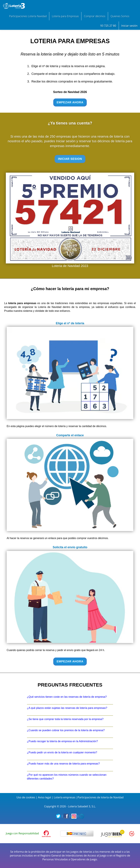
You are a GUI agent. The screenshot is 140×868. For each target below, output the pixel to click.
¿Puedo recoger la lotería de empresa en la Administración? (62, 741)
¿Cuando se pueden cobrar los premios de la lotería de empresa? (66, 730)
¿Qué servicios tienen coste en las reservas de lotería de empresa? (67, 697)
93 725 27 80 (108, 26)
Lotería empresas (65, 797)
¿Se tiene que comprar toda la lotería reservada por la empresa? (65, 719)
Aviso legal (44, 797)
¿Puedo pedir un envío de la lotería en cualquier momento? (62, 752)
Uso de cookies (26, 797)
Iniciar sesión (129, 26)
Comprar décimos (95, 16)
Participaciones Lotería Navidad (28, 16)
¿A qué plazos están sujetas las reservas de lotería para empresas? (67, 708)
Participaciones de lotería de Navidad (101, 797)
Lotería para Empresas (65, 16)
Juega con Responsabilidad (22, 833)
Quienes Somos (120, 16)
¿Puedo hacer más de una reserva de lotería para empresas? (63, 764)
